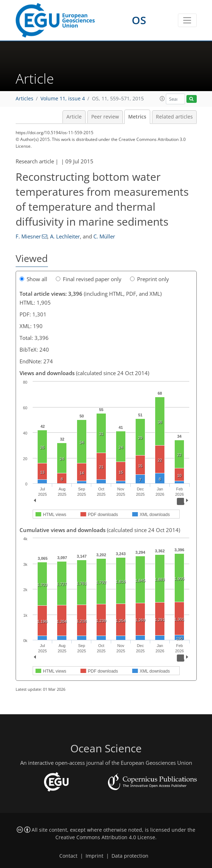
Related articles (174, 117)
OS (139, 20)
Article (74, 117)
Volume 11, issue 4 (63, 99)
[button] (162, 99)
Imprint (94, 856)
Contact (68, 856)
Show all (33, 279)
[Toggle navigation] (187, 20)
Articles (25, 99)
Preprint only (150, 279)
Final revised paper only (89, 279)
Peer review (105, 117)
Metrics (137, 117)
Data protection (130, 856)
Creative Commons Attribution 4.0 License (105, 837)
